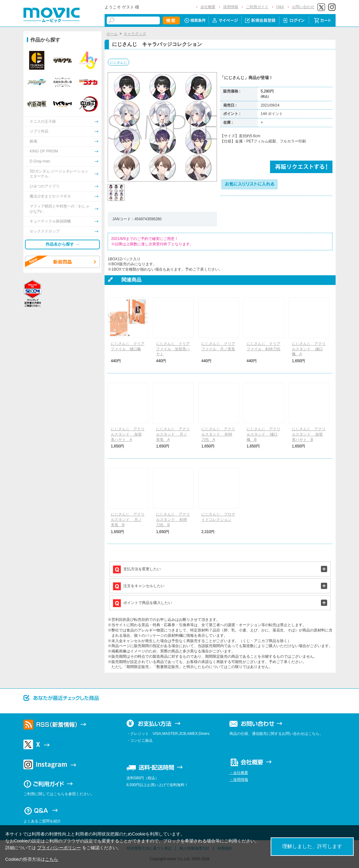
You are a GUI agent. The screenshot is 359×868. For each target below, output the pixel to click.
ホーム (112, 34)
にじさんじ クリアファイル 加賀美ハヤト (173, 349)
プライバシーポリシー (59, 848)
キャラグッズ (135, 34)
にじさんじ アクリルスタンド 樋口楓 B (263, 434)
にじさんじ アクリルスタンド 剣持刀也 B (173, 520)
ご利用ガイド (257, 7)
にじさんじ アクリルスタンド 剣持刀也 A (218, 434)
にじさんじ (118, 62)
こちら (52, 859)
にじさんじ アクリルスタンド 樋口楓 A (309, 349)
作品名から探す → (62, 244)
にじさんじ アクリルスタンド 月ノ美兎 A (173, 434)
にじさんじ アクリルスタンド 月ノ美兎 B (128, 520)
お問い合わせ (303, 7)
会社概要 (208, 7)
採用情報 (231, 7)
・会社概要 (239, 773)
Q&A (280, 7)
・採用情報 (239, 780)
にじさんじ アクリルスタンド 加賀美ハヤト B (309, 434)
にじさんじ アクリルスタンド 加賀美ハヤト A (128, 434)
